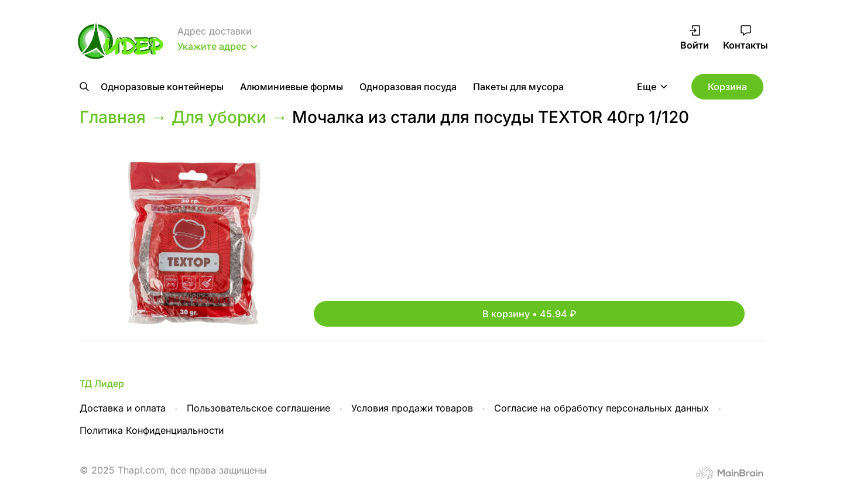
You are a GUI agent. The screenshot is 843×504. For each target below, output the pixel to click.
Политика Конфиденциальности (152, 430)
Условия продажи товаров (412, 408)
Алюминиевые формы (292, 87)
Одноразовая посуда (408, 87)
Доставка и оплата (123, 408)
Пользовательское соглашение (258, 408)
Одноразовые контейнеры (162, 87)
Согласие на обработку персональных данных (602, 408)
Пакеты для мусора (518, 87)
